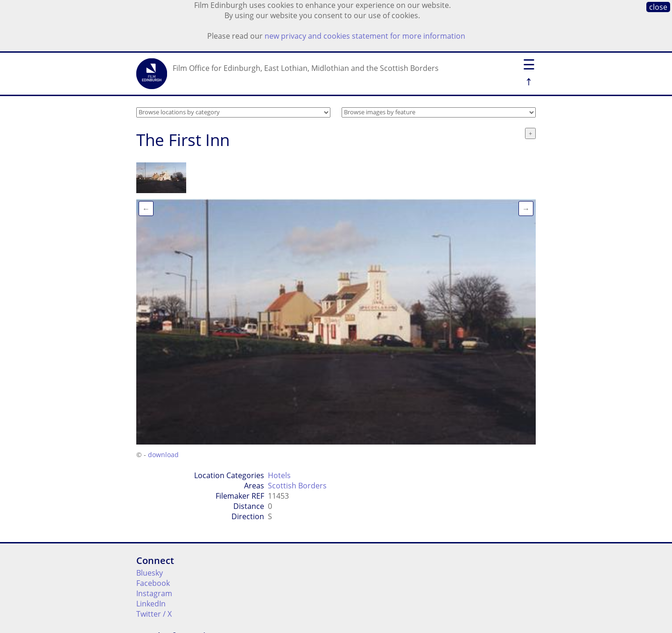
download (163, 455)
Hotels (279, 475)
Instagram (154, 593)
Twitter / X (154, 614)
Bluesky (150, 573)
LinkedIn (151, 604)
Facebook (153, 583)
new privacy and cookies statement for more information (365, 36)
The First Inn (183, 140)
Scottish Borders (297, 486)
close (658, 7)
